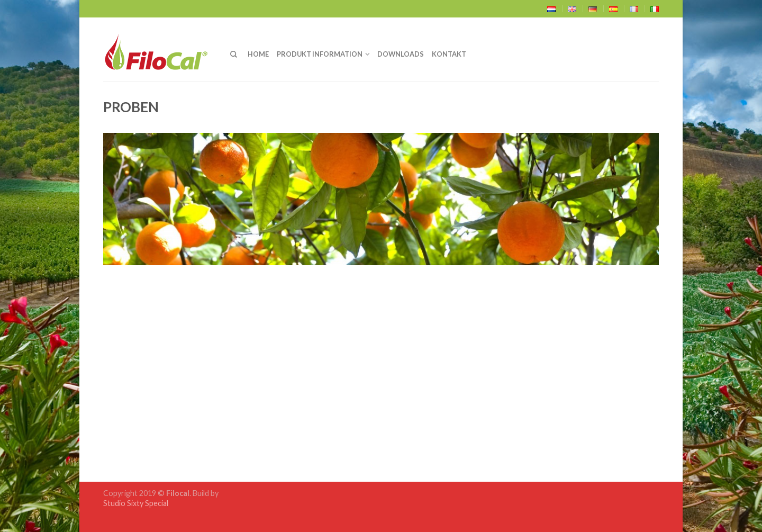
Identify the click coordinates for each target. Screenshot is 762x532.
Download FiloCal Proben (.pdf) (175, 400)
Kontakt (449, 54)
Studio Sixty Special (136, 503)
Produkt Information (320, 54)
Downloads (401, 54)
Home (258, 54)
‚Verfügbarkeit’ (203, 377)
